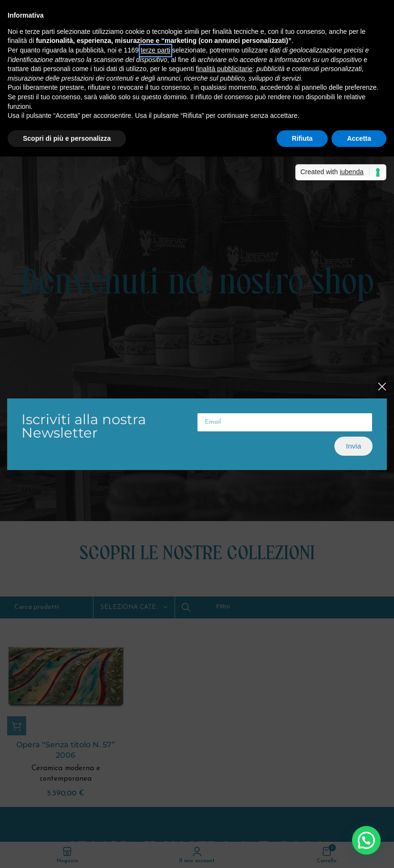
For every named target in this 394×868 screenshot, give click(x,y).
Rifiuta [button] (302, 138)
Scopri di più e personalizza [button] (67, 138)
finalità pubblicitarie (224, 69)
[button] (366, 840)
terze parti (156, 50)
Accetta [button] (359, 138)
